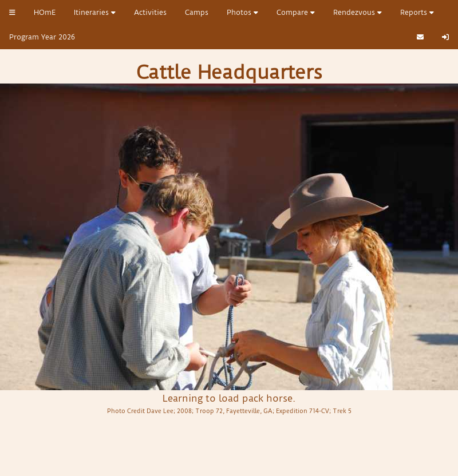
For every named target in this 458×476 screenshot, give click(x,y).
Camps (197, 12)
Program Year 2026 (42, 37)
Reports (417, 12)
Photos (242, 12)
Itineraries (95, 12)
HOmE (45, 12)
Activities (150, 12)
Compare (296, 12)
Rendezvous (358, 12)
